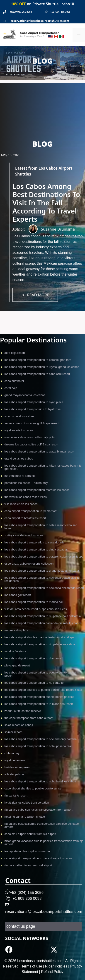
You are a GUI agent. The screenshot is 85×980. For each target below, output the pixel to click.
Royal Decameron (16, 760)
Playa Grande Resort (17, 665)
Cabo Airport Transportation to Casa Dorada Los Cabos (39, 858)
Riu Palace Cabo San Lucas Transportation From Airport (39, 810)
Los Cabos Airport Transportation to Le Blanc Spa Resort (39, 704)
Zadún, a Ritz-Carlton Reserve (23, 711)
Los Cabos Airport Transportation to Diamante (33, 658)
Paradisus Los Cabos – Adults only (26, 483)
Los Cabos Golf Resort (18, 595)
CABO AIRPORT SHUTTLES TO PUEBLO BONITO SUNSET (33, 788)
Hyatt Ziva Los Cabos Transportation (27, 803)
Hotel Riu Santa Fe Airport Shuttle (25, 817)
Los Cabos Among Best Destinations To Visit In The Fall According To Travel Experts (46, 203)
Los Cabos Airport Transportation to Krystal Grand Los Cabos (42, 367)
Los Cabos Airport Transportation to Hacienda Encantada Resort (44, 588)
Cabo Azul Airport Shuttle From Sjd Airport (30, 834)
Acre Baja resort (15, 353)
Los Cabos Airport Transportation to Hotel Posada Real (38, 746)
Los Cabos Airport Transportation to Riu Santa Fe (34, 683)
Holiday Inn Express (17, 767)
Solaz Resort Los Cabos (19, 725)
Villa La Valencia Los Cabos (21, 504)
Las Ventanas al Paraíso (20, 476)
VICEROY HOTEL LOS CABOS (19, 416)
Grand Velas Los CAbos (19, 459)
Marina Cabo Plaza (17, 630)
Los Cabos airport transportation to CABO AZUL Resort (37, 374)
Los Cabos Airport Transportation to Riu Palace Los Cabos (40, 644)
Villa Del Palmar (14, 774)
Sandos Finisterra (15, 651)
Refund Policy (52, 972)
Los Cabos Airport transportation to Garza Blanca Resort (39, 451)
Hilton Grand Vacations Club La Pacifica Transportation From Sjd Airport (44, 843)
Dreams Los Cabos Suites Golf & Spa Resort (32, 444)
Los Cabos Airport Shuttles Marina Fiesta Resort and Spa (40, 637)
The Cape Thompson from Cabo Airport (29, 718)
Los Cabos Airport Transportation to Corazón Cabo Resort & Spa (44, 557)
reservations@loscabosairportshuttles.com (40, 21)
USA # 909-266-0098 (21, 12)
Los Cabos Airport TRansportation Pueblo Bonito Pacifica (39, 697)
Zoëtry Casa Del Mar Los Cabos (24, 535)
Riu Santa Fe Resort (16, 795)
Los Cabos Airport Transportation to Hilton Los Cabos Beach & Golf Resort (43, 467)
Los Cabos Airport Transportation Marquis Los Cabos (37, 490)
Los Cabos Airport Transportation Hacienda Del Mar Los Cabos (43, 623)
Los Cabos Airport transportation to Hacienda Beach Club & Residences (42, 579)
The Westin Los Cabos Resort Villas (26, 497)
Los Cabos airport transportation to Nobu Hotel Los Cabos (40, 781)
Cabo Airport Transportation (40, 33)
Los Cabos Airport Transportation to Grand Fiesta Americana (42, 571)
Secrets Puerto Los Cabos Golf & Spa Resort (32, 423)
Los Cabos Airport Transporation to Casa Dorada (35, 542)
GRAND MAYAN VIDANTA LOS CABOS (25, 395)
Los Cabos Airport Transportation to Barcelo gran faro (38, 360)
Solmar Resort (13, 732)
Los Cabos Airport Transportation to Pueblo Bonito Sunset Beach (40, 674)
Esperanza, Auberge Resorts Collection (29, 564)
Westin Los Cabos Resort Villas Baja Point (30, 437)
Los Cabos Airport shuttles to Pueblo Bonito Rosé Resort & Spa (43, 690)
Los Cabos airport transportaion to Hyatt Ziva (33, 409)
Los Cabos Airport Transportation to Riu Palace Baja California (43, 616)
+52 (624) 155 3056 (60, 12)
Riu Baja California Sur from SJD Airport (28, 865)
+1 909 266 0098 (27, 898)
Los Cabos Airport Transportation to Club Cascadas (36, 549)
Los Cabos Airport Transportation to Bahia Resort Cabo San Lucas (41, 527)
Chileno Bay (12, 753)
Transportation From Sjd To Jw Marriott (28, 851)
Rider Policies (56, 966)
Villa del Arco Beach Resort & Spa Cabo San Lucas (36, 609)
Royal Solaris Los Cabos (19, 430)
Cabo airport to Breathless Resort (25, 518)
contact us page (21, 926)
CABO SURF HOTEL (14, 381)
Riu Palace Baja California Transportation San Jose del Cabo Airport (42, 825)
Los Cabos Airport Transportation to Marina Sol (34, 602)
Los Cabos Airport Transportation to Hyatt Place (34, 402)
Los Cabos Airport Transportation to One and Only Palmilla (41, 739)
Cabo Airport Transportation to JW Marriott (31, 511)
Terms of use (32, 966)
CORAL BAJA (11, 388)
